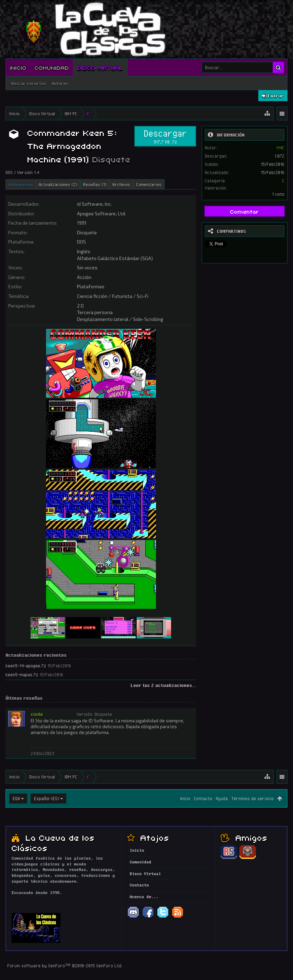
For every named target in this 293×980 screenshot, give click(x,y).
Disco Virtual (100, 67)
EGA (16, 798)
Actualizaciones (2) (58, 184)
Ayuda (222, 798)
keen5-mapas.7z (22, 675)
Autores (60, 83)
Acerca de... (144, 897)
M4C (280, 148)
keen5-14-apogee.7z (26, 666)
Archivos (121, 184)
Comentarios (149, 184)
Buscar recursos (29, 83)
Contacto (203, 798)
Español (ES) (47, 798)
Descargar (165, 136)
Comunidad (52, 67)
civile (37, 714)
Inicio (18, 67)
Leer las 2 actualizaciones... (163, 685)
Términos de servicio (252, 798)
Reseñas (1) (95, 184)
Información (21, 184)
